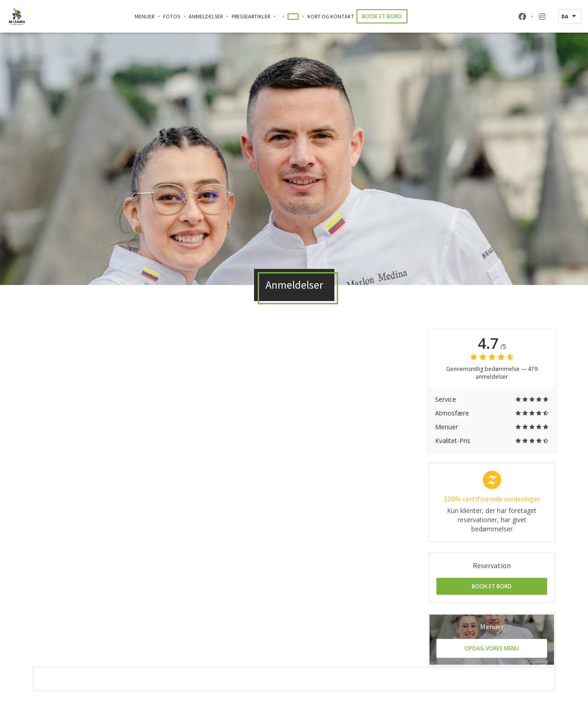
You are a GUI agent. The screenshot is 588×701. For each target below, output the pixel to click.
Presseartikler (251, 16)
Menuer (144, 16)
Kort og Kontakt (331, 16)
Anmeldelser (206, 16)
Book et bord (382, 16)
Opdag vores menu (492, 648)
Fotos (172, 16)
